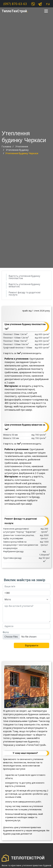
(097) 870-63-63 (15, 4)
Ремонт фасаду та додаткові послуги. (25, 294)
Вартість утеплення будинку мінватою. (24, 285)
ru (48, 4)
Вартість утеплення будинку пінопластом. (24, 277)
